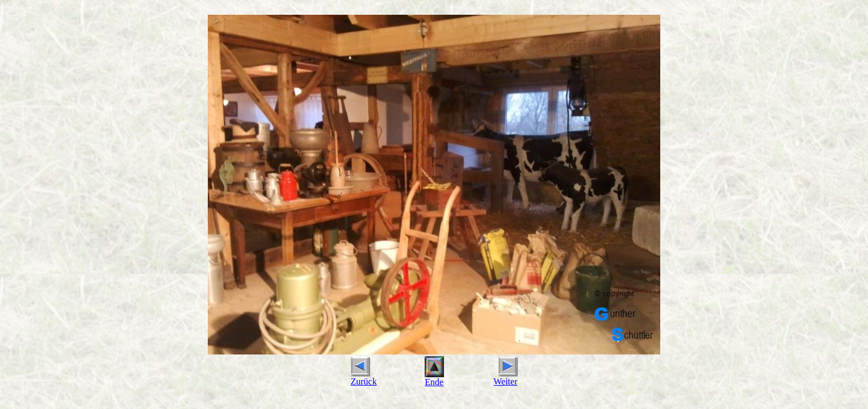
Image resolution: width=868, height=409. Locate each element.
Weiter (505, 377)
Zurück (364, 377)
